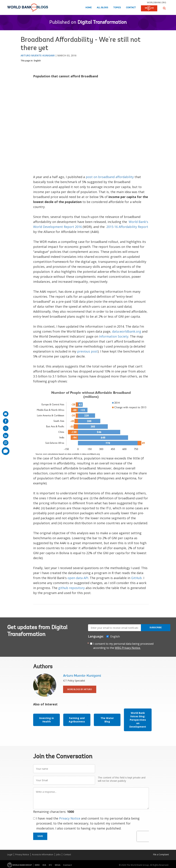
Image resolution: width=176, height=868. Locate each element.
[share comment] (6, 451)
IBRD (37, 865)
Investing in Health (46, 720)
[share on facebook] (6, 421)
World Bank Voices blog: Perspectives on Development (138, 720)
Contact (131, 8)
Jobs (58, 855)
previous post (87, 351)
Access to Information (43, 855)
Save (40, 836)
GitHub (136, 578)
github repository (71, 588)
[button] (164, 8)
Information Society (114, 336)
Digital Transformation (102, 23)
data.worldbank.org (127, 331)
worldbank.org (157, 2)
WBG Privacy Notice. (128, 648)
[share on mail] (6, 414)
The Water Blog (107, 720)
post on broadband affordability (110, 177)
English (37, 61)
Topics (117, 8)
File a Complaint (161, 855)
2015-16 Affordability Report (127, 227)
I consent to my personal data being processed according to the (123, 646)
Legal (10, 855)
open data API (78, 578)
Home (89, 8)
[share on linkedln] (6, 436)
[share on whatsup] (6, 443)
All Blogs (102, 8)
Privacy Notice (70, 818)
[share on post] (6, 428)
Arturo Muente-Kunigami (38, 55)
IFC (50, 865)
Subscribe (156, 628)
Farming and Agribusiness (77, 720)
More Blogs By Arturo (80, 689)
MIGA (58, 865)
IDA (44, 865)
